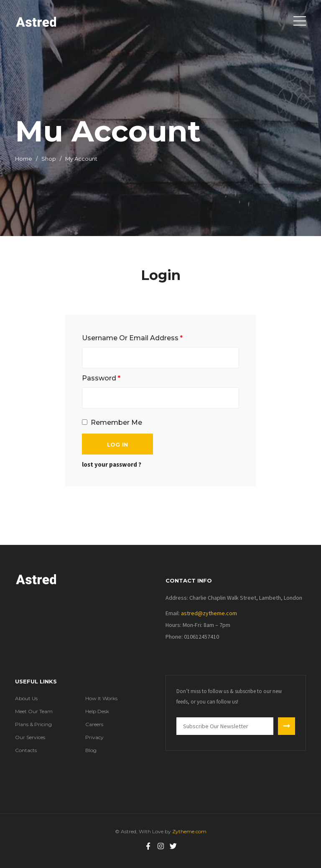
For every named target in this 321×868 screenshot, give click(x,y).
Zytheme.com (189, 831)
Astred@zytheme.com (209, 613)
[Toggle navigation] (300, 21)
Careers (94, 724)
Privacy (94, 737)
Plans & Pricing (33, 724)
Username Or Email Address (132, 338)
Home (24, 159)
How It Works (101, 698)
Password (101, 378)
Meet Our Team (34, 711)
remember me (116, 422)
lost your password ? (112, 464)
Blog (91, 750)
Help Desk (97, 711)
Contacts (26, 750)
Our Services (30, 737)
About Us (26, 698)
